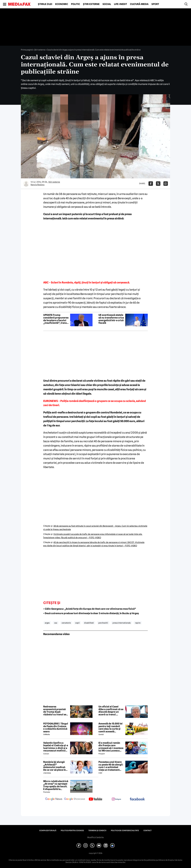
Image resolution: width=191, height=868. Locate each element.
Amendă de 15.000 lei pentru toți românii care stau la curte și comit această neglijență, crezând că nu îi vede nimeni (111, 728)
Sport (155, 4)
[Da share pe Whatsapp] (166, 184)
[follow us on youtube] (95, 799)
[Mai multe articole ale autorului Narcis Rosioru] (26, 184)
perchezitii (103, 623)
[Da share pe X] (158, 184)
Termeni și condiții (97, 831)
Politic (76, 4)
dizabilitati (89, 623)
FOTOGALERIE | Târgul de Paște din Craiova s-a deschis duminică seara (56, 728)
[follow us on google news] (54, 799)
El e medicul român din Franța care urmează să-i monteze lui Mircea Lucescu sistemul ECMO (111, 747)
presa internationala (122, 623)
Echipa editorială (48, 831)
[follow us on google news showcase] (75, 799)
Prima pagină (27, 50)
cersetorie (66, 623)
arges (47, 623)
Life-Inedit (120, 4)
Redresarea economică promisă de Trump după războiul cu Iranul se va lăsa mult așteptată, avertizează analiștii (56, 711)
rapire (138, 623)
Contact (148, 831)
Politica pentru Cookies (72, 831)
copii (77, 623)
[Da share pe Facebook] (151, 184)
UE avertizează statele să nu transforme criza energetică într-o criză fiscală (111, 319)
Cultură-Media (139, 4)
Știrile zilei (45, 4)
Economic (62, 4)
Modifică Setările (95, 837)
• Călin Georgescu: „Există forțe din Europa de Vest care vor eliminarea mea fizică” (90, 609)
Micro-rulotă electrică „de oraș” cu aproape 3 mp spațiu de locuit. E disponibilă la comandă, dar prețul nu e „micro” (56, 785)
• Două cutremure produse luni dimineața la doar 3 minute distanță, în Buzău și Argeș (91, 613)
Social (107, 4)
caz (56, 623)
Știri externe (91, 4)
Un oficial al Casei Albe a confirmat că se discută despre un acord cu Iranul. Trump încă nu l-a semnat (111, 711)
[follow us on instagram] (116, 799)
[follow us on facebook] (137, 799)
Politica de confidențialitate (125, 831)
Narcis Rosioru (38, 185)
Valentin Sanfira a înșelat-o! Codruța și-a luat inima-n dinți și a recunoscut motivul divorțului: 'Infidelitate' (56, 747)
